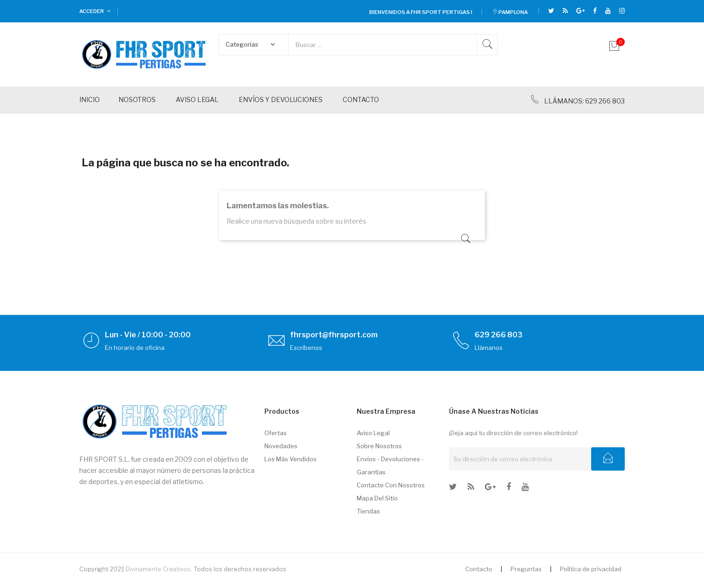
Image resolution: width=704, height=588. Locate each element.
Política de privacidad (591, 569)
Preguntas (526, 569)
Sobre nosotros (379, 446)
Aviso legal (373, 433)
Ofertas (276, 433)
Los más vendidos (290, 459)
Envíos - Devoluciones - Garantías (390, 465)
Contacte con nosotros (391, 485)
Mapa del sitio (377, 498)
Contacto (479, 569)
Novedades (281, 446)
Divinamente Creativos (158, 569)
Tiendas (368, 511)
